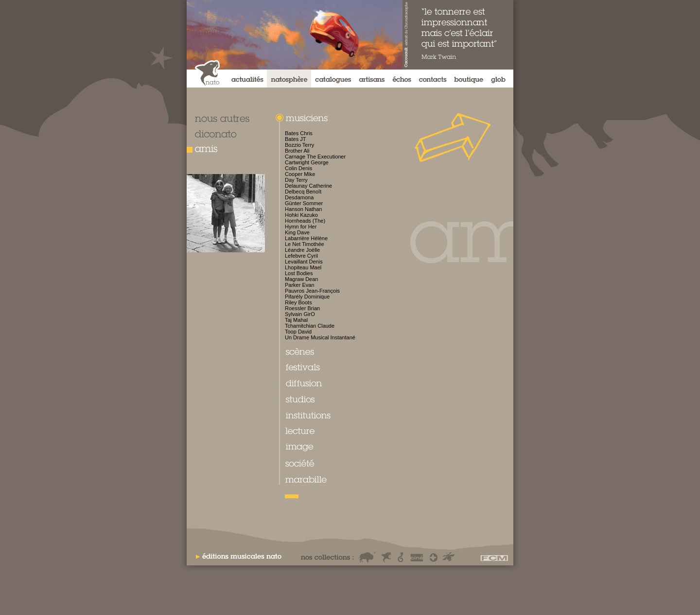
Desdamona (299, 197)
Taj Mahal (296, 320)
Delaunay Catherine (308, 186)
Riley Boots (298, 302)
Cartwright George (307, 162)
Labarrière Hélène (306, 238)
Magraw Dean (301, 279)
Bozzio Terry (299, 145)
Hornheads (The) (305, 221)
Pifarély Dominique (307, 297)
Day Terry (296, 180)
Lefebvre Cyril (301, 256)
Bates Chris (299, 133)
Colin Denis (298, 168)
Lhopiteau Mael (303, 267)
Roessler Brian (302, 308)
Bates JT (295, 139)
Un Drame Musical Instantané (320, 337)
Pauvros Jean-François (312, 291)
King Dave (297, 232)
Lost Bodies (299, 273)
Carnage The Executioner (315, 157)
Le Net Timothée (305, 244)
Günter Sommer (304, 203)
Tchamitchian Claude (310, 326)
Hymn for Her (301, 227)
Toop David (298, 332)
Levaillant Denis (304, 262)
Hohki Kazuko (301, 215)
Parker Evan (300, 285)
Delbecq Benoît (303, 192)
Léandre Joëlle (302, 250)
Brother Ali (297, 151)
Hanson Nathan (303, 209)
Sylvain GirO (300, 314)
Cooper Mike (300, 174)
